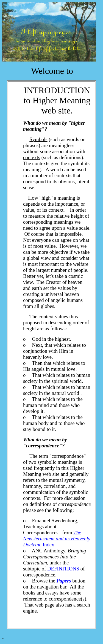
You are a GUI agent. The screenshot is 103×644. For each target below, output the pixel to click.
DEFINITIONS (64, 569)
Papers (64, 581)
